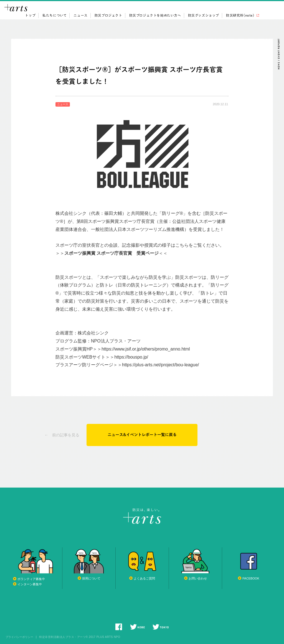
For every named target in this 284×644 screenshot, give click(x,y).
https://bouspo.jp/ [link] (131, 358)
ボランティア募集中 (31, 579)
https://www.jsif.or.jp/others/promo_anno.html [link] (146, 350)
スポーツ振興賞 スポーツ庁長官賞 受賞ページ (111, 254)
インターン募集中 (30, 584)
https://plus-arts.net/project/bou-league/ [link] (161, 365)
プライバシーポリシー (19, 637)
